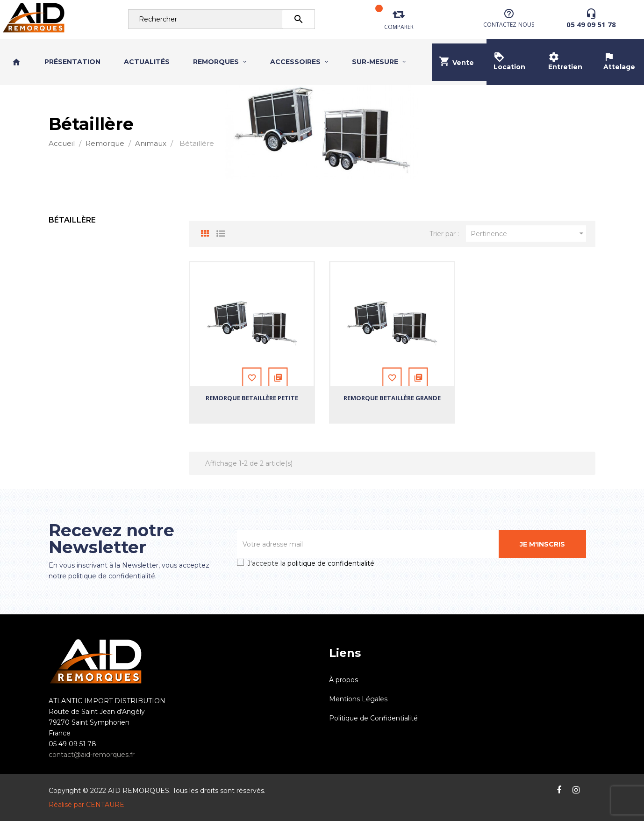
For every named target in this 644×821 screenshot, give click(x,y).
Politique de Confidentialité (373, 718)
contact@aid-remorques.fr (92, 755)
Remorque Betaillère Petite (252, 398)
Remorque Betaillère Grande (392, 398)
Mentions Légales (358, 699)
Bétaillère (72, 220)
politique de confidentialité (331, 563)
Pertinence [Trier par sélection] (528, 234)
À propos (343, 680)
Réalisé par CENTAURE (86, 805)
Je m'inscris (542, 544)
